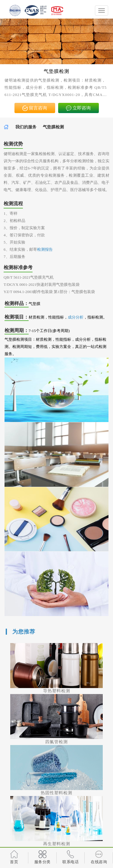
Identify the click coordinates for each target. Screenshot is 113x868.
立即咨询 (78, 108)
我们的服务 (26, 127)
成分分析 (76, 317)
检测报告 (45, 249)
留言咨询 (35, 108)
